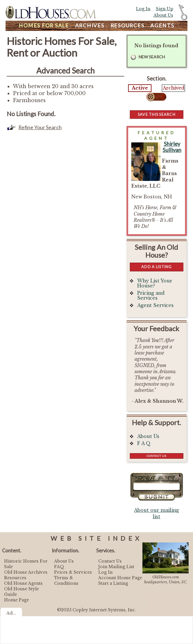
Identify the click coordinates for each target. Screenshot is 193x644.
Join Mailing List (116, 567)
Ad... (11, 613)
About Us (163, 15)
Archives (90, 26)
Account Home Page (120, 578)
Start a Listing (113, 583)
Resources (127, 26)
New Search (152, 57)
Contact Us (156, 456)
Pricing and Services (151, 296)
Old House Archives (26, 572)
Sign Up (164, 9)
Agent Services (155, 305)
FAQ (59, 567)
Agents (162, 26)
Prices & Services (73, 572)
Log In (143, 9)
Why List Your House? (155, 283)
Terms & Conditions (66, 581)
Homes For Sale (44, 26)
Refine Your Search (40, 127)
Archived (174, 88)
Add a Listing (156, 267)
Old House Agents (23, 583)
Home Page (17, 600)
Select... (157, 97)
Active (140, 88)
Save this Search (157, 114)
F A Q (144, 443)
